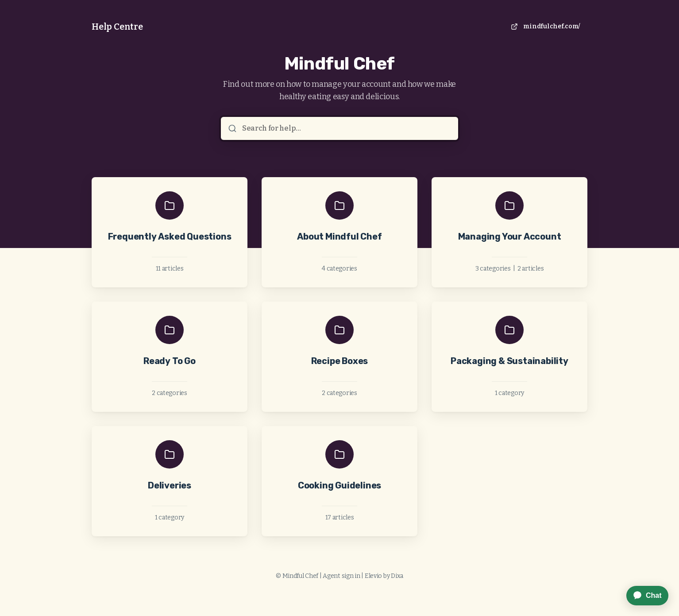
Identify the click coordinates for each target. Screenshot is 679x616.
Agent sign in (341, 576)
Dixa (397, 576)
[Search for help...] (346, 128)
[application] (643, 596)
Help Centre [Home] (117, 27)
